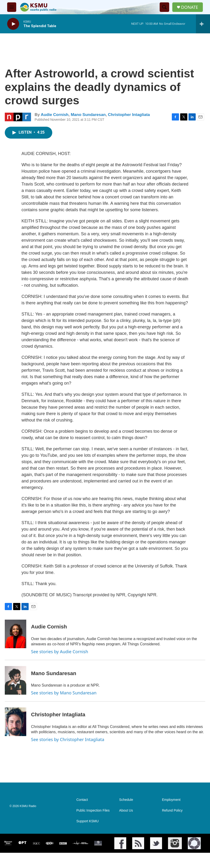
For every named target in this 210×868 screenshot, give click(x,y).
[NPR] (36, 843)
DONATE (190, 7)
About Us (126, 810)
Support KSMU (87, 821)
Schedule (126, 800)
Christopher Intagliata (129, 115)
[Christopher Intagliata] (16, 722)
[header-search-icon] (164, 7)
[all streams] (203, 24)
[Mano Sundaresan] (16, 680)
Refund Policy (172, 810)
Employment (171, 800)
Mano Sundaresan (88, 115)
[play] (13, 24)
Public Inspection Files (93, 810)
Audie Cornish (55, 115)
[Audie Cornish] (16, 634)
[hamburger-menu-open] (12, 7)
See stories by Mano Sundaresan (64, 693)
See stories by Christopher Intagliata (68, 739)
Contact (82, 800)
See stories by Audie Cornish (60, 652)
